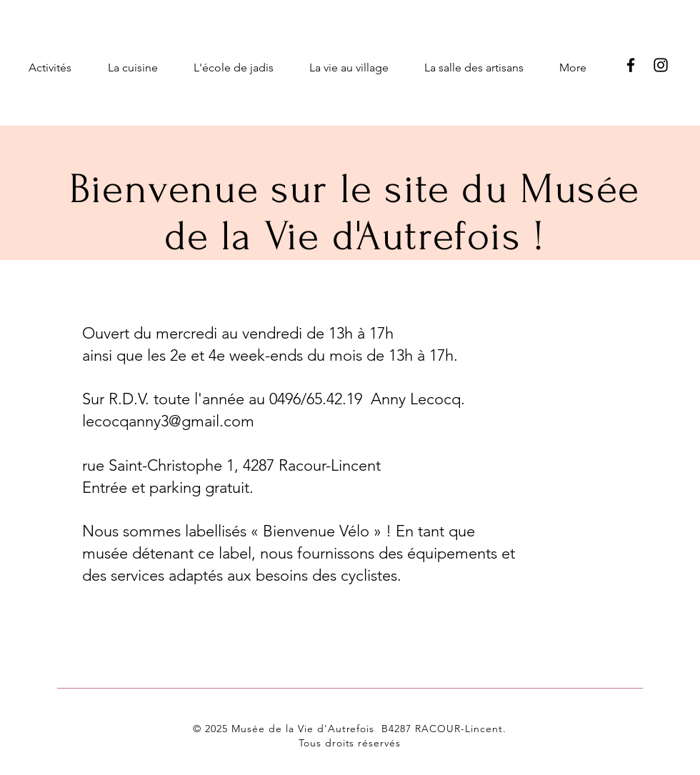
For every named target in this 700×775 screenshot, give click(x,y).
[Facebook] (631, 65)
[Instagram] (661, 65)
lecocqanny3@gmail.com (168, 421)
